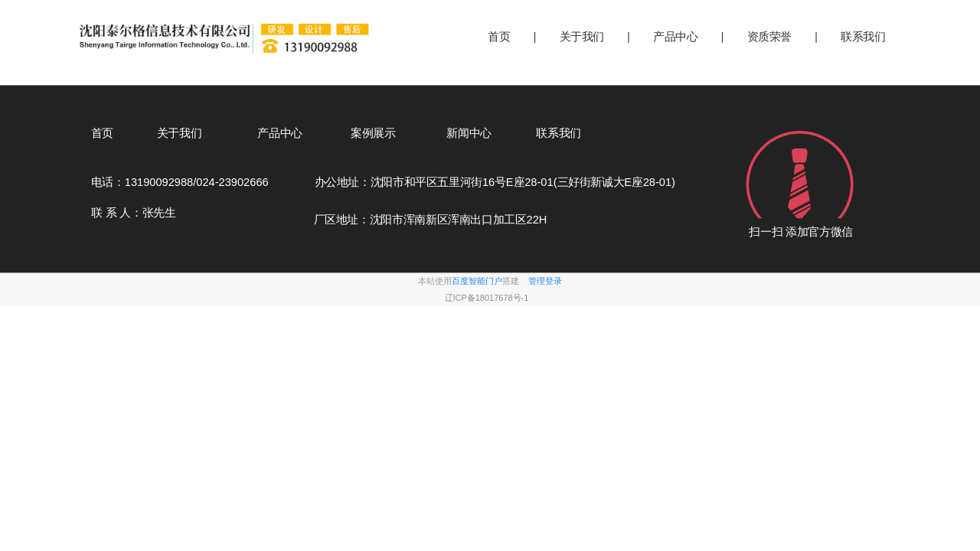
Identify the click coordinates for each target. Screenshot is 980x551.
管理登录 (545, 281)
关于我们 (582, 37)
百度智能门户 (477, 281)
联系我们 (863, 37)
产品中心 (676, 37)
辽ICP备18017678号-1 (487, 298)
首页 (499, 37)
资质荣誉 (770, 37)
